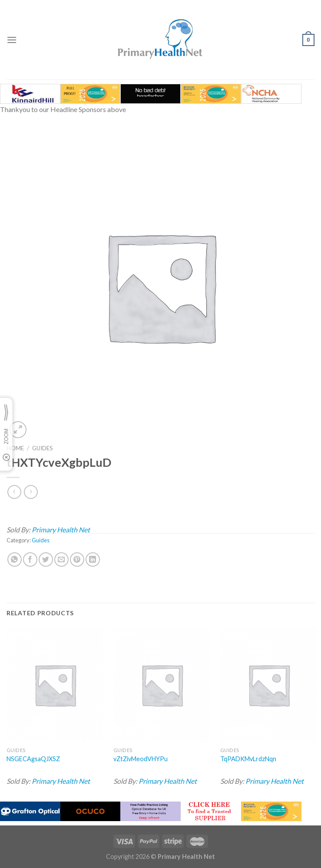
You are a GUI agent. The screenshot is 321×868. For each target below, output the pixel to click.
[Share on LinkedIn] (93, 559)
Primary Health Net (61, 530)
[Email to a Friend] (61, 559)
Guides (43, 448)
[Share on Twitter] (46, 559)
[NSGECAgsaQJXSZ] (55, 685)
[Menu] (12, 40)
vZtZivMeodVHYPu (141, 759)
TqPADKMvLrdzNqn (248, 759)
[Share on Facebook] (30, 559)
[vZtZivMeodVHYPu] (162, 685)
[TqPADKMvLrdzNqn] (269, 685)
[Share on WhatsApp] (15, 559)
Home (15, 448)
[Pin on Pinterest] (77, 559)
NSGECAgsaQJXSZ (33, 759)
